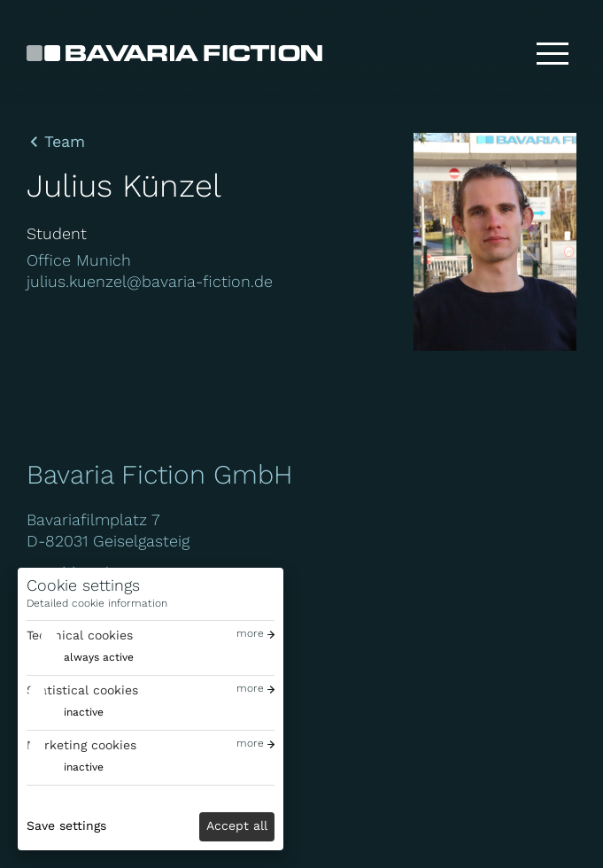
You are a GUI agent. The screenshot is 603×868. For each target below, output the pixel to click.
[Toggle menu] (553, 53)
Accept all (237, 825)
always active (99, 657)
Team (65, 142)
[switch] (80, 658)
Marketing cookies (81, 745)
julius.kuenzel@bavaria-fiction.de (150, 281)
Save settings (66, 825)
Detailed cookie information (97, 603)
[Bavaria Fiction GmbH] (174, 53)
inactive (84, 712)
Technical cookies (80, 635)
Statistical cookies (82, 690)
